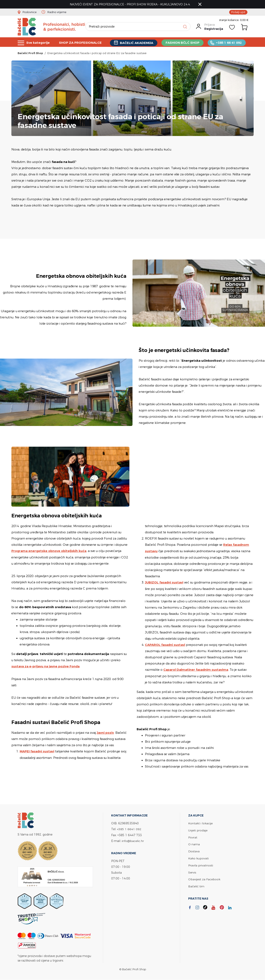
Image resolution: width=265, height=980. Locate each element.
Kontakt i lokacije (200, 823)
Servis (192, 871)
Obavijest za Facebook (204, 878)
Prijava (209, 25)
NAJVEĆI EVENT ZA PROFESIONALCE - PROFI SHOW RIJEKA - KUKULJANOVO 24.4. (131, 4)
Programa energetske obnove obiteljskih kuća (49, 551)
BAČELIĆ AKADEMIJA (137, 43)
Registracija (213, 30)
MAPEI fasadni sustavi (37, 751)
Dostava (194, 850)
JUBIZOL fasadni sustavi (164, 583)
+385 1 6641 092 (129, 829)
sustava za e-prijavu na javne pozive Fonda (46, 667)
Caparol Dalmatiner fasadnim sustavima (196, 670)
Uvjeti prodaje (198, 830)
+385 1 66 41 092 (230, 43)
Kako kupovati (198, 857)
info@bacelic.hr (133, 840)
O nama (194, 844)
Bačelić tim (196, 885)
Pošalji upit (238, 12)
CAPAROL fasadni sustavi (165, 645)
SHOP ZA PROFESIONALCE (81, 43)
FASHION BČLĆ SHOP (183, 43)
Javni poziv (105, 733)
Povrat (193, 837)
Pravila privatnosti (201, 864)
